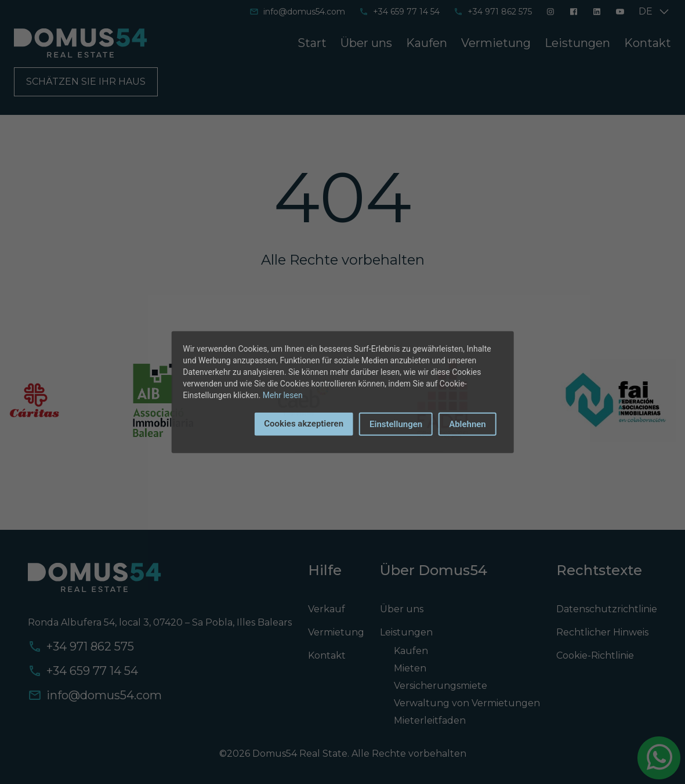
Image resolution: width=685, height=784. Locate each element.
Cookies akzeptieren (304, 423)
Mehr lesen (283, 395)
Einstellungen (396, 424)
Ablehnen (467, 424)
